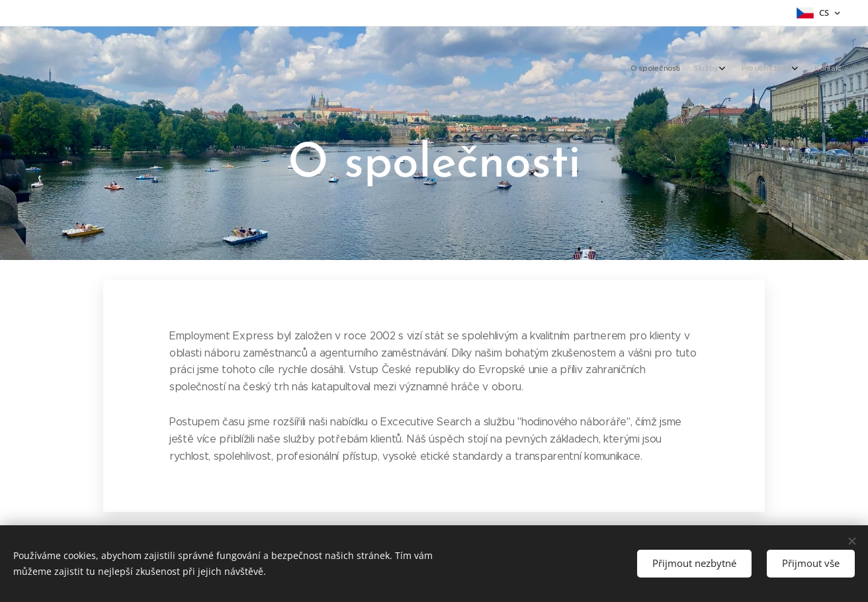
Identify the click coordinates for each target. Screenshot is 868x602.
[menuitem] (770, 69)
